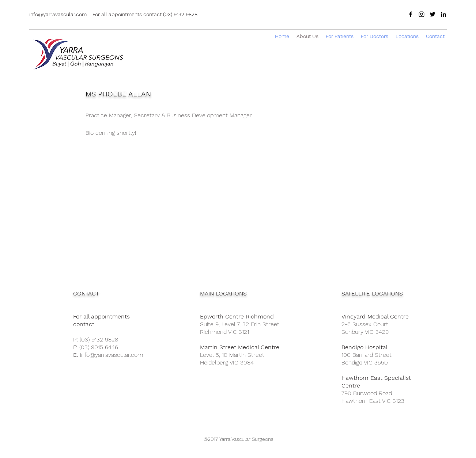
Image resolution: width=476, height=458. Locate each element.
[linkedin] (443, 14)
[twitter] (432, 14)
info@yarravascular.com (112, 355)
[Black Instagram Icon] (422, 14)
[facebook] (411, 14)
